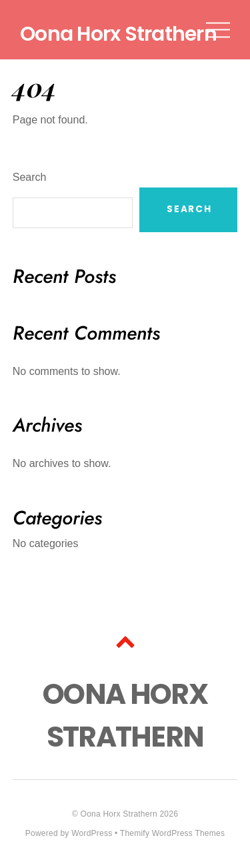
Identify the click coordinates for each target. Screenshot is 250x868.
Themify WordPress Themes (172, 833)
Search (30, 177)
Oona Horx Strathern (119, 814)
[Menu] (218, 30)
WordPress (92, 833)
